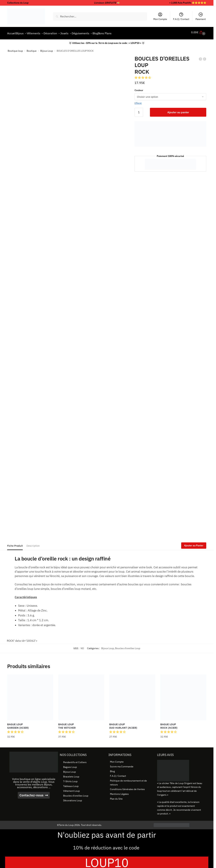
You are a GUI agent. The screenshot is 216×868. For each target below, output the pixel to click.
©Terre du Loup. (66, 823)
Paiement (201, 16)
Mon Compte (160, 16)
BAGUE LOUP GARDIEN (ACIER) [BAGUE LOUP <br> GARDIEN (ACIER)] (18, 724)
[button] (143, 76)
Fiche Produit (15, 544)
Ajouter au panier (178, 110)
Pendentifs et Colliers (75, 760)
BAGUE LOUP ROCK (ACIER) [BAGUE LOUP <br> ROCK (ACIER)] (169, 724)
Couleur (139, 88)
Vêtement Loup (71, 789)
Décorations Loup (73, 798)
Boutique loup (15, 49)
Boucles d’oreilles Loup (76, 794)
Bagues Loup (70, 765)
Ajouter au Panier (194, 543)
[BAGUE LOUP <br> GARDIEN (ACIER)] (30, 695)
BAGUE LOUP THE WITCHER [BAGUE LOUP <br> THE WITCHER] (67, 724)
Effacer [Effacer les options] (138, 101)
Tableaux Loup (71, 784)
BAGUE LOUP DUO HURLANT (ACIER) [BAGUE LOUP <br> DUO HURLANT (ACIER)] (123, 724)
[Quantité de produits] (139, 110)
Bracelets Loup (71, 775)
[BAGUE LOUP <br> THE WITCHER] (81, 695)
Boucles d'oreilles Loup (128, 646)
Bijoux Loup (47, 49)
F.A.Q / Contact (181, 16)
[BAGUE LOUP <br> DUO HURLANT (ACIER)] (132, 695)
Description (33, 544)
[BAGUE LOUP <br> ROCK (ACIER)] (183, 695)
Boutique (32, 49)
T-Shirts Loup (70, 779)
